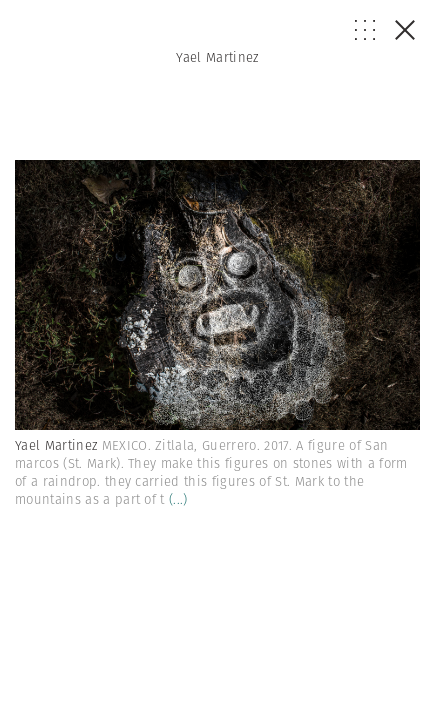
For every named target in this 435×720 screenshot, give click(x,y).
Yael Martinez (217, 57)
